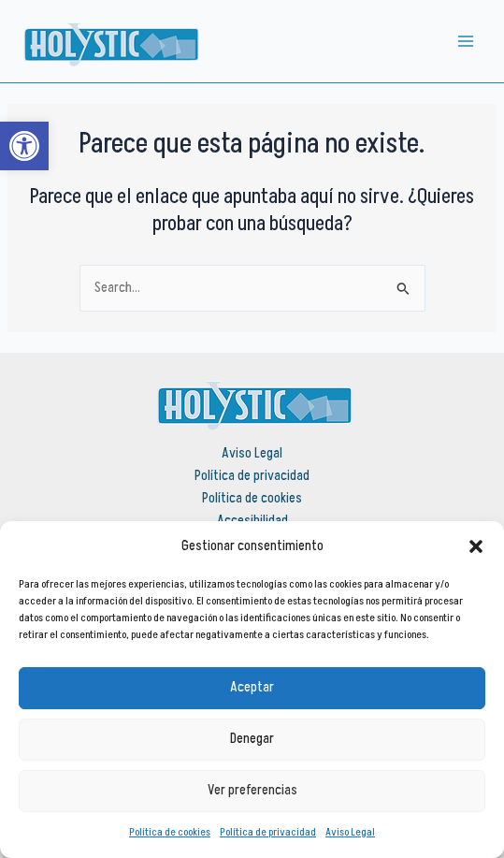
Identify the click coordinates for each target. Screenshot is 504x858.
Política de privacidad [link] (268, 832)
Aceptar (252, 687)
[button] (476, 546)
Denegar (252, 739)
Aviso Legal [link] (350, 832)
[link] (24, 146)
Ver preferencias (252, 790)
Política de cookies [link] (170, 832)
